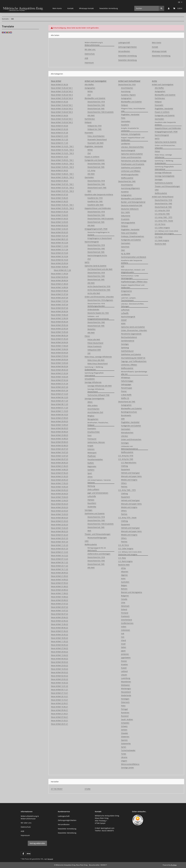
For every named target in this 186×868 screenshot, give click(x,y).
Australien (125, 582)
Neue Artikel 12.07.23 (59, 456)
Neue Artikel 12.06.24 (59, 318)
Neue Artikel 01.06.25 (59, 201)
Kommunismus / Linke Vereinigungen (130, 277)
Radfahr (91, 463)
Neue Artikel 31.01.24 (59, 384)
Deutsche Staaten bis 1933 (98, 313)
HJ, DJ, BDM (126, 254)
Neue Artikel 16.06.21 (59, 707)
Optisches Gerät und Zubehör (133, 327)
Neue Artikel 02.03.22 (59, 676)
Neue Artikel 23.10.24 (59, 253)
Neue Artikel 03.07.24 (59, 308)
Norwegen (125, 699)
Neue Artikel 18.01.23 (59, 542)
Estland (124, 609)
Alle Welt (91, 115)
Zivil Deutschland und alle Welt (100, 269)
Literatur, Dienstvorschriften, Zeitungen (133, 305)
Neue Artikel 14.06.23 (59, 470)
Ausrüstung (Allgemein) (130, 188)
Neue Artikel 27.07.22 (59, 604)
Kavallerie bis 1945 (95, 201)
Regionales (92, 466)
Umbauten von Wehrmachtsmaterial (129, 448)
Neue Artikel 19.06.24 (59, 315)
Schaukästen (90, 379)
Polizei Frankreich (95, 346)
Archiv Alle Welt (94, 293)
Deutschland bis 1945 (96, 105)
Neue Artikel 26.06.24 (59, 311)
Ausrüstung (126, 91)
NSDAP (124, 320)
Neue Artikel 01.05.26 (59, 102)
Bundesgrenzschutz (129, 412)
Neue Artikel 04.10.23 (59, 414)
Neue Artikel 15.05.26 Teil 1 (62, 88)
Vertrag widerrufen (37, 843)
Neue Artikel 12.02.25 (59, 229)
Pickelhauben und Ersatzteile (133, 164)
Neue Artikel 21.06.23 (59, 466)
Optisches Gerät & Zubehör (96, 266)
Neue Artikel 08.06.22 (59, 628)
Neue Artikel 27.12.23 (59, 394)
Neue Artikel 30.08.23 (59, 432)
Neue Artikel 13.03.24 (59, 363)
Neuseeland (126, 692)
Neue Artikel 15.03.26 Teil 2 (62, 122)
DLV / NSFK (125, 212)
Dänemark (125, 606)
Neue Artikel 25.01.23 (59, 538)
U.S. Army (91, 170)
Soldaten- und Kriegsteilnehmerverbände (98, 318)
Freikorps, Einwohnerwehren (133, 236)
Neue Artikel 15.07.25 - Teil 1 (62, 184)
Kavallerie (125, 125)
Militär (90, 91)
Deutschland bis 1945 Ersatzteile (101, 112)
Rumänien (125, 713)
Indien (124, 627)
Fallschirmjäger (127, 381)
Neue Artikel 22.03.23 (59, 511)
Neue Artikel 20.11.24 (62, 270)
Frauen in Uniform (92, 157)
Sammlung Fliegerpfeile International (94, 374)
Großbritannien (127, 623)
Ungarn (124, 761)
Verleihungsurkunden (130, 174)
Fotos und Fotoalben (129, 233)
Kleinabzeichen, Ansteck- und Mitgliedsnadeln (133, 271)
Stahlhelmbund (127, 351)
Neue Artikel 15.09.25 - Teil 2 (62, 164)
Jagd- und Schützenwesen (98, 493)
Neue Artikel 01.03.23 (59, 521)
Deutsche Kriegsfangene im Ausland (99, 234)
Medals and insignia (129, 480)
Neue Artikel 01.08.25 (59, 181)
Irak (123, 633)
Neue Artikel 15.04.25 (59, 215)
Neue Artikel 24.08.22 (59, 590)
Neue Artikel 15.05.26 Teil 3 (62, 95)
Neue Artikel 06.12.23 (59, 397)
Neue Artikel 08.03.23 (59, 518)
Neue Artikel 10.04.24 (59, 349)
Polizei (87, 336)
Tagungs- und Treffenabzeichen (134, 361)
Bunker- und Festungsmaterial (133, 202)
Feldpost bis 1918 (94, 126)
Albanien (125, 572)
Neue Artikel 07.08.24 (59, 291)
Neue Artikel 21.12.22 (59, 552)
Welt (89, 191)
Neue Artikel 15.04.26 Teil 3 (62, 112)
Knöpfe (90, 446)
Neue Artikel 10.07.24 (59, 304)
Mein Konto (57, 8)
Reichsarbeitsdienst (129, 337)
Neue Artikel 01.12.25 (59, 136)
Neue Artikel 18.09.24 (59, 267)
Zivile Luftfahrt (93, 489)
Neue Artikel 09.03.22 (59, 672)
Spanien (124, 740)
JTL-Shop (174, 865)
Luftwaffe (125, 313)
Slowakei (125, 733)
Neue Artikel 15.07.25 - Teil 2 (62, 188)
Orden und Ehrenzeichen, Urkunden (99, 297)
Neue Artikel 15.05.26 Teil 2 (62, 91)
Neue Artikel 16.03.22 (59, 669)
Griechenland (127, 620)
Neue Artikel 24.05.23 (59, 480)
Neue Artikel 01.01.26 (59, 133)
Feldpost (88, 122)
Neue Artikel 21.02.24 (59, 373)
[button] (169, 8)
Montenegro (126, 688)
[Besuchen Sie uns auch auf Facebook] (23, 854)
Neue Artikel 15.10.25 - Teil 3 (62, 153)
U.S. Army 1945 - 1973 (127, 490)
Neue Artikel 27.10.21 (59, 693)
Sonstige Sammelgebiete (94, 398)
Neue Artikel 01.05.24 (59, 339)
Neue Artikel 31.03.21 (59, 720)
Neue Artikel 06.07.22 (59, 614)
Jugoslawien (126, 658)
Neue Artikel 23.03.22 (59, 665)
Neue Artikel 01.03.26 (59, 126)
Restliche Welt (124, 565)
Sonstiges (88, 510)
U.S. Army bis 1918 (126, 456)
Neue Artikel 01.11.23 (59, 408)
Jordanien (125, 654)
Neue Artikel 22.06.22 (59, 621)
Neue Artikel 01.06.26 (59, 84)
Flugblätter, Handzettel (94, 146)
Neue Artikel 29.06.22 (59, 617)
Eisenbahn (92, 428)
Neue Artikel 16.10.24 (59, 256)
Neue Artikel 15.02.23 (59, 528)
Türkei (124, 754)
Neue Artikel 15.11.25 (59, 139)
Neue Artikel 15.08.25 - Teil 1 (62, 174)
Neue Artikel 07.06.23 (59, 473)
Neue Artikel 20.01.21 (59, 724)
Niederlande (126, 695)
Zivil (89, 95)
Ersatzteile (125, 219)
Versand (50, 859)
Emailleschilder (94, 432)
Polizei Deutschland (95, 343)
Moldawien (126, 685)
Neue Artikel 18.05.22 (59, 638)
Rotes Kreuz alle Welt (96, 360)
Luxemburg (126, 678)
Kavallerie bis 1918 (95, 198)
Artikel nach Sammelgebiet (163, 84)
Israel (123, 644)
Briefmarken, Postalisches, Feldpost (98, 424)
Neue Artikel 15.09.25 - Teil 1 (62, 160)
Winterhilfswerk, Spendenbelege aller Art (134, 373)
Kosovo (124, 661)
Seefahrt (91, 470)
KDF (123, 266)
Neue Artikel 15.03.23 (59, 514)
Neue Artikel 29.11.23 (59, 401)
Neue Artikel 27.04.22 (59, 648)
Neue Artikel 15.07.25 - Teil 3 (62, 191)
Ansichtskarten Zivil (95, 412)
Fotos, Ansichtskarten (96, 136)
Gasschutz (125, 247)
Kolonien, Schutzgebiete (131, 134)
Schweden (125, 723)
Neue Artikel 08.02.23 (59, 531)
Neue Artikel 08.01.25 (59, 239)
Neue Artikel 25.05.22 (59, 635)
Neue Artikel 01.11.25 (59, 143)
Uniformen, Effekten (129, 365)
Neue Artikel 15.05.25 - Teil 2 (62, 208)
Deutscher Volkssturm (130, 209)
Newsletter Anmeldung (109, 8)
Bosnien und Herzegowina (132, 592)
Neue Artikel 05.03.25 (59, 225)
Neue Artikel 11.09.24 (59, 274)
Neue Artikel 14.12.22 (59, 555)
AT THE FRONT (57, 789)
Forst (90, 435)
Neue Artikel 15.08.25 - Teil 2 (62, 177)
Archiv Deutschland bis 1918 (99, 286)
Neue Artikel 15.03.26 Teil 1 (62, 119)
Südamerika (126, 743)
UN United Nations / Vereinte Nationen (99, 481)
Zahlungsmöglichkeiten (128, 47)
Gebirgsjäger (126, 384)
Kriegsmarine (126, 291)
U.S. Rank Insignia (162, 240)
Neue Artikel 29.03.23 (59, 507)
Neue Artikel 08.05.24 (59, 335)
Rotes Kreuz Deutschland (98, 364)
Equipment (126, 469)
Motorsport (92, 453)
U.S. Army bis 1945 (126, 459)
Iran (123, 637)
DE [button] (179, 2)
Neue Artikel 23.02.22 (59, 679)
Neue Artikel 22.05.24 (59, 329)
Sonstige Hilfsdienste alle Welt (100, 386)
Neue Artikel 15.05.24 (59, 332)
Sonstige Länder (128, 768)
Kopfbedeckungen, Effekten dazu (134, 282)
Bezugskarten (93, 419)
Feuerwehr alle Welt (95, 143)
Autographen (90, 88)
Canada (124, 599)
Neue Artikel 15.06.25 (59, 198)
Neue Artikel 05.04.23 (59, 504)
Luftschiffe (92, 496)
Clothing (124, 466)
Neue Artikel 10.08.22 (59, 597)
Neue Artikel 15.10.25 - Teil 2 (62, 150)
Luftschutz (125, 310)
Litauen (124, 675)
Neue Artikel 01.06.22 (59, 631)
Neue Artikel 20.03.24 (59, 359)
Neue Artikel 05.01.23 (59, 549)
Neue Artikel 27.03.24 (59, 356)
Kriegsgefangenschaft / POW (96, 229)
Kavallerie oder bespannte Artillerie (99, 194)
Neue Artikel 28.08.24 (59, 280)
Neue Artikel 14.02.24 (59, 377)
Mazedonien (126, 682)
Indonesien (126, 630)
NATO (87, 262)
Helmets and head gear (130, 473)
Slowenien (125, 737)
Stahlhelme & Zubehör (164, 183)
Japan (123, 651)
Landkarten (126, 144)
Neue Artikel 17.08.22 (59, 593)
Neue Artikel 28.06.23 (59, 463)
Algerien (124, 575)
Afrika (123, 568)
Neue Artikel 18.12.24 (59, 243)
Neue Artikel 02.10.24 (59, 260)
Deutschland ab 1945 (96, 109)
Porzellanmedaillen (95, 459)
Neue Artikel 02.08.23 (59, 445)
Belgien (124, 585)
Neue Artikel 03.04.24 (59, 353)
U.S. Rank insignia (125, 561)
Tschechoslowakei (128, 750)
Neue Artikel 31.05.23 (59, 476)
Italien (124, 647)
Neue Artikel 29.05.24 (59, 325)
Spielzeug (125, 348)
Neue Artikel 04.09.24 (59, 277)
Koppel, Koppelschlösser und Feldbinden (133, 139)
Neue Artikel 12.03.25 (59, 222)
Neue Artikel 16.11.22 (59, 569)
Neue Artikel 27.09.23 (59, 418)
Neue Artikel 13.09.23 (59, 425)
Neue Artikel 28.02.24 (59, 370)
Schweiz (124, 726)
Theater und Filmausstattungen (167, 186)
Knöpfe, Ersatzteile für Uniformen (130, 129)
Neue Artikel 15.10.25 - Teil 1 (62, 146)
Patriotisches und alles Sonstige (134, 161)
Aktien (90, 402)
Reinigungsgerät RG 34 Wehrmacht (97, 549)
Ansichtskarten (93, 409)
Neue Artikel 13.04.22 (59, 655)
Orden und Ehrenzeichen (131, 157)
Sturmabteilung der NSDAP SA (133, 358)
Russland (125, 716)
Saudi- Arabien (127, 719)
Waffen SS (125, 398)
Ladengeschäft (124, 42)
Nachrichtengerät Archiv (97, 255)
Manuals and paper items (131, 476)
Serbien (124, 730)
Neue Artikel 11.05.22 (59, 641)
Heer (123, 250)
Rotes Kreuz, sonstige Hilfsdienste (98, 357)
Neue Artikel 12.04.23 (59, 500)
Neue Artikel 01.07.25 (59, 194)
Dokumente (126, 216)
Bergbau (91, 416)
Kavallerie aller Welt (95, 205)
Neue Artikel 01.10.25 (59, 157)
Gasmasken (89, 177)
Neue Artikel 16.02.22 (59, 683)
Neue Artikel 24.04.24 (59, 342)
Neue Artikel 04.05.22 (59, 645)
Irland (123, 640)
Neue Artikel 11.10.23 (59, 411)
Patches (124, 487)
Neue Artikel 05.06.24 (59, 322)
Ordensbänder (93, 309)
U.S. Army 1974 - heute (127, 518)
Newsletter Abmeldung (127, 60)
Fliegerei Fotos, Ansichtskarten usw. (133, 110)
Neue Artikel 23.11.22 (59, 566)
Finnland (125, 613)
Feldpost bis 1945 (94, 129)
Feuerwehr (89, 133)
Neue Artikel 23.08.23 (59, 435)
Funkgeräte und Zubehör (95, 160)
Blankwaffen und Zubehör (95, 98)
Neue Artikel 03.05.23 (59, 490)
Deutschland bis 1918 (96, 102)
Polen (123, 706)
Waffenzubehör (91, 544)
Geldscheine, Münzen (96, 442)
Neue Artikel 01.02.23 (59, 535)
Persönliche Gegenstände (131, 334)
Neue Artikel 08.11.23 (59, 404)
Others (124, 483)
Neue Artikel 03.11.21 (59, 690)
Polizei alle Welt (94, 339)
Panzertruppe (127, 388)
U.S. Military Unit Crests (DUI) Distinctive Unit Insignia (130, 553)
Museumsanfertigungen (97, 538)
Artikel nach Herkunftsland (163, 197)
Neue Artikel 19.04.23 (59, 497)
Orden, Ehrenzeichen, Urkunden (134, 330)
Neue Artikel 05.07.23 (59, 459)
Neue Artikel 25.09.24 (59, 263)
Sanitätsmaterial (128, 341)
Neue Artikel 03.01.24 (59, 390)
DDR (123, 419)
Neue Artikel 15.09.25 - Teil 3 (62, 167)
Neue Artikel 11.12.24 (59, 246)
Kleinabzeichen (127, 433)
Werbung (91, 486)
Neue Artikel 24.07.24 (59, 298)
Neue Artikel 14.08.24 (59, 287)
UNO (87, 541)
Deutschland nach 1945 (97, 188)
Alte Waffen (89, 84)
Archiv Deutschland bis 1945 (99, 290)
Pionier (124, 391)
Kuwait (124, 668)
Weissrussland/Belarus (130, 764)
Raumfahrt (92, 503)
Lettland (124, 671)
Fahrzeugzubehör (128, 223)
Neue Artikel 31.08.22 (59, 586)
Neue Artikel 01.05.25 (59, 212)
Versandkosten (124, 51)
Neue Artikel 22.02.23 (59, 525)
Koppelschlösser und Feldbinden (98, 208)
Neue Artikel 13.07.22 (59, 610)
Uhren (90, 477)
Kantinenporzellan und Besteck (134, 257)
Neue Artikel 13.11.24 (59, 249)
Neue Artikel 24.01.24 (59, 387)
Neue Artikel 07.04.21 (59, 717)
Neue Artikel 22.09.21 (59, 703)
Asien (123, 578)
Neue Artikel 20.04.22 (59, 652)
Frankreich (125, 616)
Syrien (124, 747)
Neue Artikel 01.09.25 (59, 170)
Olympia (91, 500)
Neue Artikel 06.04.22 (59, 659)
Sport (90, 473)
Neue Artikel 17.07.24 (59, 301)
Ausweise (125, 192)
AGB (86, 58)
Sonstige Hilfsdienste (93, 382)
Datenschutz (90, 54)
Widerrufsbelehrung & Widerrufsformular (94, 44)
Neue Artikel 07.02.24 (59, 380)
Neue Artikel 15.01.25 (59, 236)
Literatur (125, 436)
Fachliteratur (90, 119)
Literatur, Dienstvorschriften (132, 147)
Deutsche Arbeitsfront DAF (132, 205)
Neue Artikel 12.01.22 (59, 686)
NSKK (123, 323)
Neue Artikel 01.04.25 (59, 219)
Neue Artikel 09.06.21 (59, 710)
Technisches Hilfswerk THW (98, 395)
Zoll (89, 353)
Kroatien (124, 664)
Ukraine (124, 757)
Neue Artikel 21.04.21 (59, 714)
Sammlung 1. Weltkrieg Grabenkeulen (94, 368)
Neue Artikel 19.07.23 (59, 452)
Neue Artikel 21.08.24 (59, 284)
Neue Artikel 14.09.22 (59, 580)
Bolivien (124, 589)
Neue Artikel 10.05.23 (59, 487)
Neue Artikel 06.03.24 (59, 366)
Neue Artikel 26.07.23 (59, 449)
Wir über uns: (90, 49)
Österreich (125, 702)
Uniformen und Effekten (131, 171)
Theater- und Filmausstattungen (98, 534)
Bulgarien (125, 596)
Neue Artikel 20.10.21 (59, 696)
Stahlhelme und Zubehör (95, 513)
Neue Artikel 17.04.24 (59, 346)
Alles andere (93, 405)
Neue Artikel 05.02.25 (59, 232)
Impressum (89, 63)
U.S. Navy (122, 558)
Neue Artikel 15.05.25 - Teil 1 (62, 205)
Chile (123, 603)
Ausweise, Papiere (128, 95)
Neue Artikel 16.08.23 (59, 439)
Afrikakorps (126, 378)
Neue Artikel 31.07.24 (59, 294)
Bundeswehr (126, 415)
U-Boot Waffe (126, 395)
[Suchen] (147, 8)
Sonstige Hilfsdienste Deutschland (96, 390)
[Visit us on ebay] (29, 854)
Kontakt (70, 8)
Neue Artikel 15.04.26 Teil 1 (62, 105)
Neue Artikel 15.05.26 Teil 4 (62, 98)
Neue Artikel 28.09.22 (59, 573)
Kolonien (91, 449)
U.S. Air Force (124, 545)
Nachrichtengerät (92, 242)
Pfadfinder (92, 456)
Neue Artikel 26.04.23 (59, 494)
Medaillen (92, 329)
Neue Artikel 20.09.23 (59, 421)
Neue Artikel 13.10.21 (59, 700)
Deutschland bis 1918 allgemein (100, 300)
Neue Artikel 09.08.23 (59, 442)
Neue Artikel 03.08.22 (59, 600)
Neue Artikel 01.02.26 (59, 129)
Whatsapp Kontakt (86, 8)
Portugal (124, 709)
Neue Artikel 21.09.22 (59, 576)
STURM (88, 789)
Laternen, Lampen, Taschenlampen (129, 299)
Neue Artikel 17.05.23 (59, 483)
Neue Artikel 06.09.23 (59, 428)
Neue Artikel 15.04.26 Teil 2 (62, 109)
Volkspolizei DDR (94, 350)
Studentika (92, 507)
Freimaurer (92, 439)
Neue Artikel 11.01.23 (59, 545)
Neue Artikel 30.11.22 (59, 562)
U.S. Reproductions (129, 463)
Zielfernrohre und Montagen (99, 554)
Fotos (123, 118)
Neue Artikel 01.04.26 (59, 115)
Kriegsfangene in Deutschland (100, 238)
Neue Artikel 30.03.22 (59, 662)
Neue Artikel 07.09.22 (59, 583)
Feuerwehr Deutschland (97, 139)
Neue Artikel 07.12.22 (59, 559)
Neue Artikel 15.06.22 (59, 624)
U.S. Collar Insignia (126, 548)
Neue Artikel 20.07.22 (59, 607)
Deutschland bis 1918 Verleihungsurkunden (96, 305)
